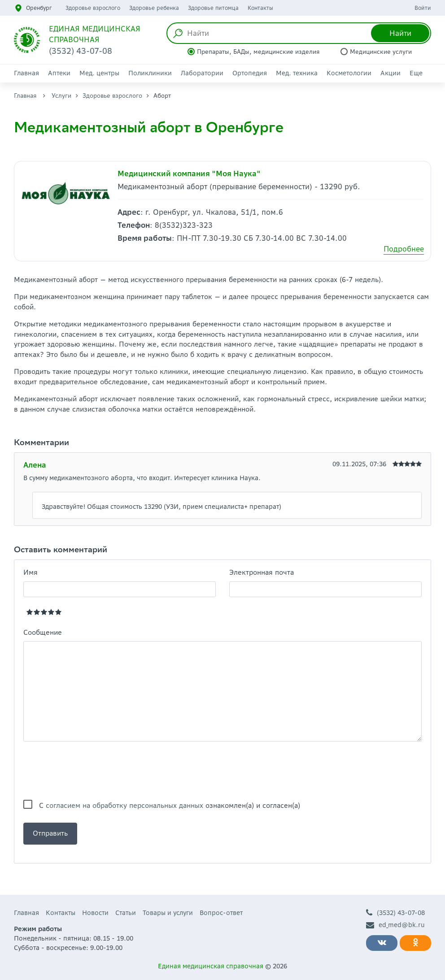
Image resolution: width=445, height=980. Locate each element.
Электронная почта (262, 572)
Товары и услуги (168, 913)
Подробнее (404, 249)
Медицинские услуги (381, 52)
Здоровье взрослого (93, 8)
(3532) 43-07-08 (395, 913)
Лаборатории (202, 73)
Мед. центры (99, 73)
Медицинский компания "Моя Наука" (189, 173)
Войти (423, 8)
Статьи (126, 913)
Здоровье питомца (213, 8)
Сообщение (43, 632)
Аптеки (59, 73)
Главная (26, 73)
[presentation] (92, 771)
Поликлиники (150, 73)
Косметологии (349, 73)
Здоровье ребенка (154, 8)
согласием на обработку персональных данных (124, 805)
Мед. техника (297, 73)
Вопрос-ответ (221, 913)
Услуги (61, 96)
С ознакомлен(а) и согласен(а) (170, 805)
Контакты (260, 8)
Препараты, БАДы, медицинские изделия (258, 52)
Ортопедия (250, 73)
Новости (95, 913)
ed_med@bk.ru (395, 925)
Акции (390, 73)
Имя (31, 572)
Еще (416, 73)
